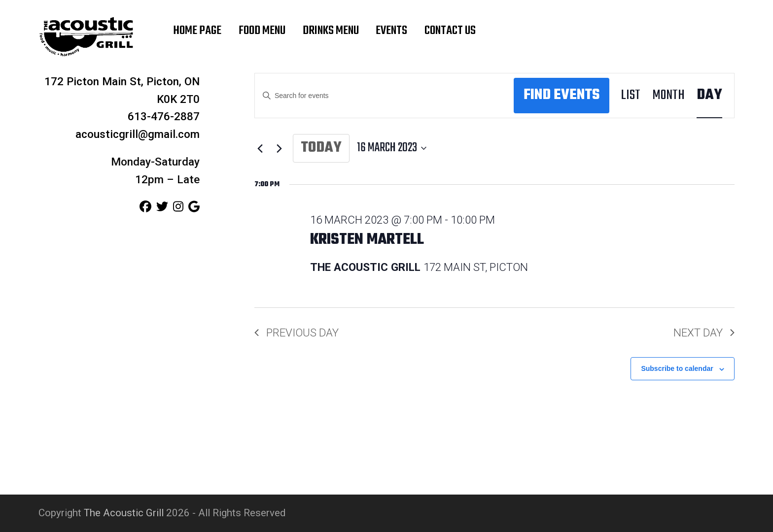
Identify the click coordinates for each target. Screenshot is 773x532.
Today (321, 148)
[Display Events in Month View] (668, 96)
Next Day (704, 332)
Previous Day (297, 332)
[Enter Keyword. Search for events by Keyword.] (384, 96)
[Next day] (280, 148)
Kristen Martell (367, 240)
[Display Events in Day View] (709, 96)
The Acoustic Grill (124, 513)
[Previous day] (260, 148)
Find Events (562, 95)
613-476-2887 (164, 116)
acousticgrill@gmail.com (138, 134)
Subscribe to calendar (677, 368)
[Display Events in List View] (631, 96)
